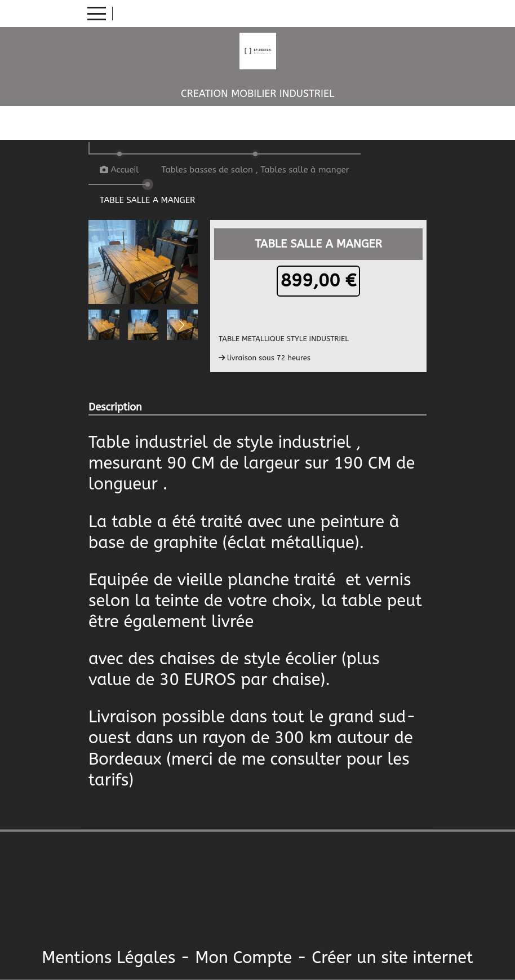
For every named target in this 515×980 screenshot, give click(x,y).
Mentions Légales (108, 958)
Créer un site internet (392, 958)
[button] (182, 325)
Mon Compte (243, 958)
